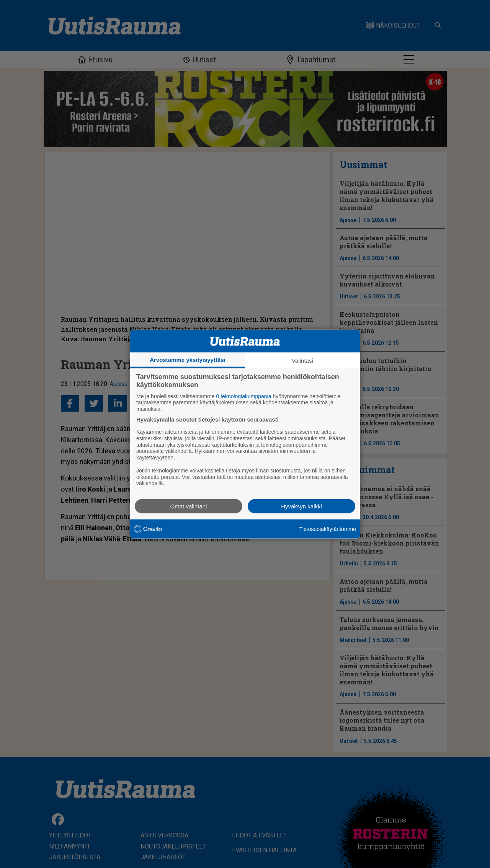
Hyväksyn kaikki (301, 506)
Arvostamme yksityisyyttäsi (188, 359)
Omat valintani (189, 506)
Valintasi (302, 360)
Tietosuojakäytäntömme (328, 529)
